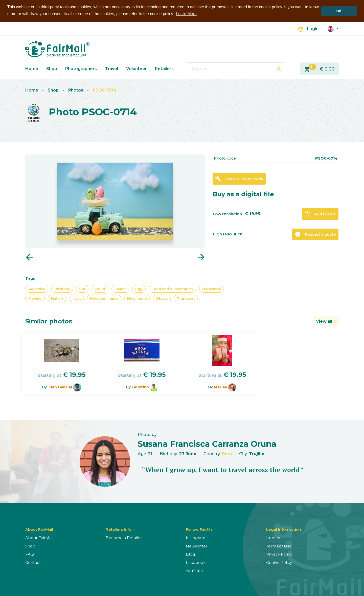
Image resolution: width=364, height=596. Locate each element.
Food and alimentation (172, 289)
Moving (35, 298)
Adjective (37, 289)
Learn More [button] (186, 14)
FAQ (30, 554)
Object (162, 298)
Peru (227, 454)
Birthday (62, 289)
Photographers (81, 68)
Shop (52, 68)
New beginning (104, 298)
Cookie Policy (279, 562)
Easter (120, 289)
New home (137, 298)
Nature (57, 298)
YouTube (194, 571)
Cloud (100, 289)
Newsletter (197, 546)
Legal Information (284, 529)
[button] (333, 28)
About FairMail (39, 538)
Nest (77, 298)
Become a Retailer (124, 538)
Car (82, 289)
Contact (33, 562)
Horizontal (212, 289)
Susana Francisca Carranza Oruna (207, 444)
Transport (186, 298)
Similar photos (49, 321)
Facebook (196, 562)
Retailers (164, 68)
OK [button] (339, 11)
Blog (190, 554)
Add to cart (320, 214)
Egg (139, 289)
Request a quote (315, 234)
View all (324, 321)
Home (32, 68)
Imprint (273, 538)
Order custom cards (239, 179)
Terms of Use (279, 546)
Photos (76, 90)
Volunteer (136, 68)
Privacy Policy (279, 554)
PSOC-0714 (105, 90)
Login (313, 29)
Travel (111, 68)
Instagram (196, 538)
